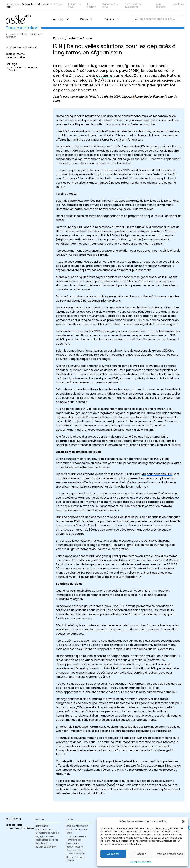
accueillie (104, 75)
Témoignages (74, 840)
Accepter (113, 854)
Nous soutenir (91, 5)
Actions (58, 19)
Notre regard (42, 826)
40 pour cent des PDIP (157, 474)
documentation (15, 57)
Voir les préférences (170, 854)
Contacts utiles (74, 850)
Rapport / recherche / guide (73, 38)
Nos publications (75, 857)
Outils (84, 19)
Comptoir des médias (47, 833)
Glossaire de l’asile (76, 836)
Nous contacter (161, 5)
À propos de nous (74, 5)
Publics (109, 19)
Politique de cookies (141, 862)
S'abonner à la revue (110, 5)
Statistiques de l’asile (47, 840)
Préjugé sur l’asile (44, 836)
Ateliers (70, 861)
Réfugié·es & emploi (46, 847)
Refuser (141, 854)
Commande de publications (133, 5)
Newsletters (179, 4)
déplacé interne (15, 54)
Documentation (44, 829)
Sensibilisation (43, 843)
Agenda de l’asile (76, 854)
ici (134, 97)
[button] (183, 822)
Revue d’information (77, 826)
